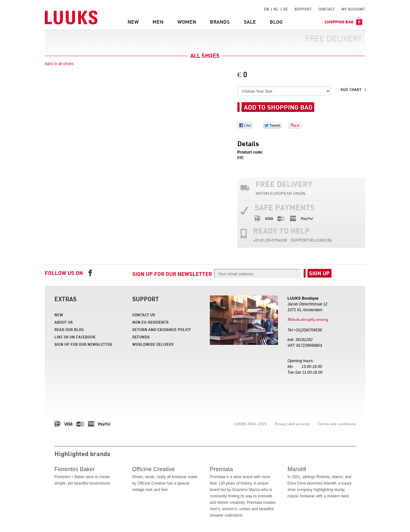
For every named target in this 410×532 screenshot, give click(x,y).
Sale (250, 22)
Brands (220, 22)
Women (187, 22)
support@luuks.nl (312, 241)
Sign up (319, 273)
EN (266, 9)
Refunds (141, 337)
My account (353, 9)
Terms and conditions (336, 424)
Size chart (351, 89)
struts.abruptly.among (309, 320)
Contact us (144, 315)
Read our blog (69, 329)
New (133, 22)
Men (158, 22)
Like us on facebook (75, 337)
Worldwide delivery (153, 344)
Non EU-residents (150, 322)
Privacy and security (292, 424)
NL (276, 9)
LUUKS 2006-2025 (250, 424)
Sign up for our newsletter (172, 274)
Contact (327, 9)
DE (286, 9)
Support (303, 9)
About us (64, 322)
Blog (276, 22)
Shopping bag (343, 21)
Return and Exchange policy (162, 329)
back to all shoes (59, 64)
